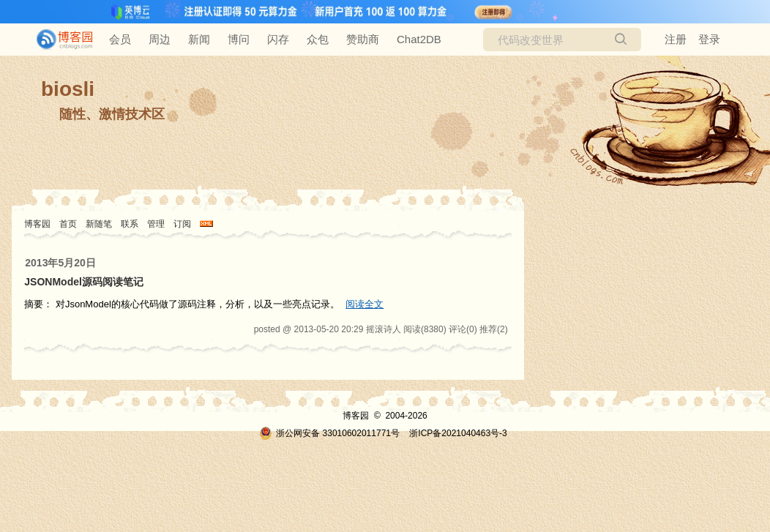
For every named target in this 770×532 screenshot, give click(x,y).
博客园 (37, 224)
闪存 (278, 39)
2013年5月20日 (60, 263)
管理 (156, 224)
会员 (120, 39)
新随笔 (99, 224)
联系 (130, 224)
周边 (160, 39)
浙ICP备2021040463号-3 (458, 433)
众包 (318, 39)
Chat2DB (419, 39)
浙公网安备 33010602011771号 (329, 433)
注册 (676, 39)
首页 (68, 224)
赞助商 (363, 39)
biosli (68, 89)
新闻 (199, 39)
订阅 (182, 224)
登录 (709, 39)
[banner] (59, 40)
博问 (239, 39)
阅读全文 (365, 304)
